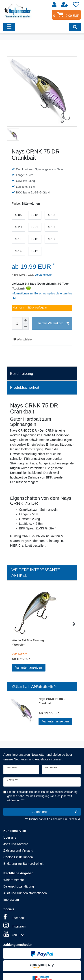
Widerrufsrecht (14, 880)
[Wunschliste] (76, 5)
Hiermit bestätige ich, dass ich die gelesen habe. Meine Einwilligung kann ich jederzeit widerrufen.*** (43, 796)
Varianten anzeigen (29, 667)
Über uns (10, 837)
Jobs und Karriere (16, 844)
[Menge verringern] (26, 327)
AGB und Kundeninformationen (25, 893)
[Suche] (75, 27)
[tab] (42, 374)
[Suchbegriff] (44, 27)
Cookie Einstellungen (18, 857)
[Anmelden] (55, 5)
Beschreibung (22, 374)
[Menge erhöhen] (26, 320)
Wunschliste (23, 340)
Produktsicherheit (25, 387)
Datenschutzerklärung (19, 886)
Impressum (11, 900)
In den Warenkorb (54, 323)
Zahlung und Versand (18, 850)
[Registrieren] (65, 5)
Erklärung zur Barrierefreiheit (23, 864)
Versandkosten (44, 275)
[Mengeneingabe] (17, 323)
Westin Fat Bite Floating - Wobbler (28, 643)
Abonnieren (55, 812)
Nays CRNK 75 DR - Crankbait (52, 701)
